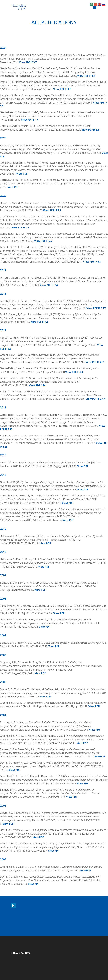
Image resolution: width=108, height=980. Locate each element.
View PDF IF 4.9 (86, 76)
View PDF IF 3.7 (28, 62)
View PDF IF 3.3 (74, 372)
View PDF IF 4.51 (95, 362)
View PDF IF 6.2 (20, 227)
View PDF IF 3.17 (96, 308)
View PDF (22, 174)
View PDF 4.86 (37, 385)
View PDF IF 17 (29, 120)
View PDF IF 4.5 (39, 322)
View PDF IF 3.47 (95, 399)
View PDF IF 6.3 (92, 262)
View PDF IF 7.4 (52, 210)
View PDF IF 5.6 (90, 130)
